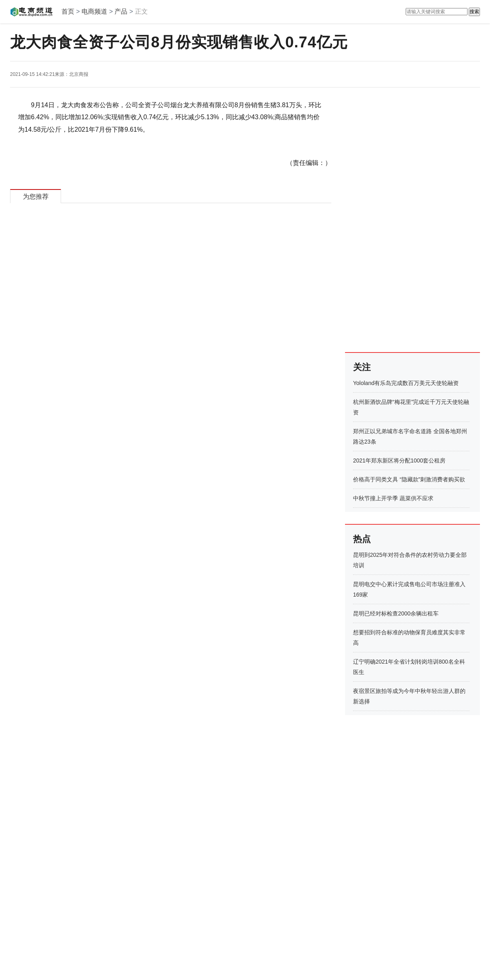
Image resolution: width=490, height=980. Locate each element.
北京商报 (79, 74)
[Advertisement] (378, 220)
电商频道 (94, 11)
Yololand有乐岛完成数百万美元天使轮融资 (406, 383)
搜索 (474, 12)
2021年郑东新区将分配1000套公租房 (399, 460)
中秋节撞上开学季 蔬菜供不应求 (393, 498)
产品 (121, 11)
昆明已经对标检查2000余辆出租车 (396, 613)
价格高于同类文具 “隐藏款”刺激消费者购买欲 (409, 479)
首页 (68, 11)
